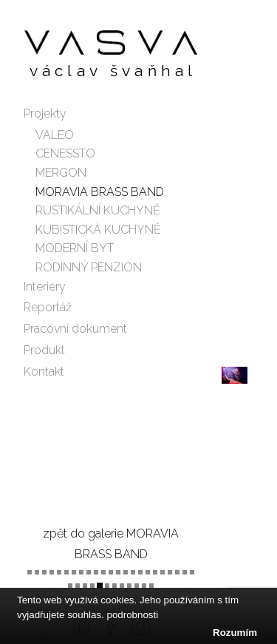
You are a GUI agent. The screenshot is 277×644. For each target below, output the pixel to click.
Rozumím (235, 633)
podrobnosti (133, 615)
